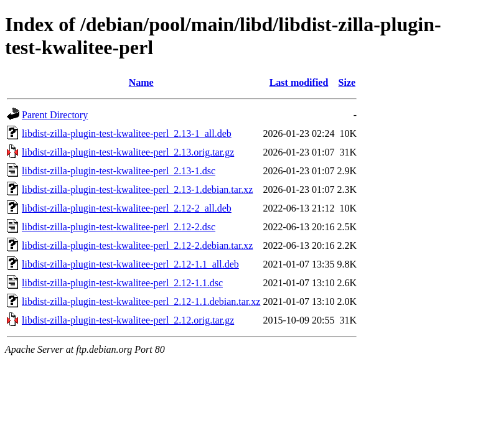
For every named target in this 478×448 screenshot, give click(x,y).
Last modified (299, 82)
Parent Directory (55, 115)
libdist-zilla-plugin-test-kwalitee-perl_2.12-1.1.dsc (122, 283)
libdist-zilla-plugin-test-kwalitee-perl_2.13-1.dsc (119, 171)
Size (347, 82)
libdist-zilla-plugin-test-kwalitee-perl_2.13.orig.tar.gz (128, 152)
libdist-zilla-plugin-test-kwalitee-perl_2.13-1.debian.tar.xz (137, 189)
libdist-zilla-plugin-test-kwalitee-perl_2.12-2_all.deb (127, 208)
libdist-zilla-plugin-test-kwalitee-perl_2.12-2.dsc (119, 227)
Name (141, 82)
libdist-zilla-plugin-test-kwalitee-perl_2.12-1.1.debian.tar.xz (141, 301)
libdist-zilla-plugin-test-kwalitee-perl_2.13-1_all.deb (127, 133)
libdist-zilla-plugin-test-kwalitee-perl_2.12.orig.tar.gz (128, 320)
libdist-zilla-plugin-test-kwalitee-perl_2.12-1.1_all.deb (130, 264)
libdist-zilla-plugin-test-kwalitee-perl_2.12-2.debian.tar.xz (137, 245)
